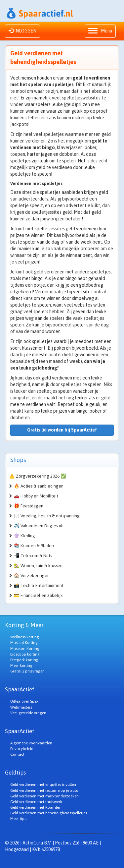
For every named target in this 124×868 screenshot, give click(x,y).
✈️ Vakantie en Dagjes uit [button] (39, 526)
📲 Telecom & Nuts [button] (33, 556)
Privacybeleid (22, 749)
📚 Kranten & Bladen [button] (34, 546)
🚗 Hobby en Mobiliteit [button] (36, 496)
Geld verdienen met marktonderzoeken (44, 796)
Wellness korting (25, 637)
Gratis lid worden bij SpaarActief (62, 430)
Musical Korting (24, 643)
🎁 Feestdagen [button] (29, 506)
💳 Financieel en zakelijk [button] (38, 595)
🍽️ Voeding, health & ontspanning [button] (47, 516)
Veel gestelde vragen (28, 713)
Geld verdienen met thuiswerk (36, 802)
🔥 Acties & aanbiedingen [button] (39, 486)
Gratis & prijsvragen (27, 671)
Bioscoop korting (25, 654)
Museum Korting (25, 649)
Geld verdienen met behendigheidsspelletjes (49, 813)
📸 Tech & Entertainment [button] (39, 585)
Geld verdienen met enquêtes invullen (43, 784)
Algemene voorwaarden (31, 743)
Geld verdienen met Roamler (35, 807)
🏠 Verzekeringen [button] (32, 576)
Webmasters (21, 707)
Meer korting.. (22, 665)
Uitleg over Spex (24, 701)
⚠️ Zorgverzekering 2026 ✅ (38, 476)
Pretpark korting (24, 660)
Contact (17, 754)
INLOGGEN (22, 31)
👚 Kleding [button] (24, 536)
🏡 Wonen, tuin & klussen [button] (38, 566)
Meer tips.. (19, 819)
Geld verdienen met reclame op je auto (44, 790)
